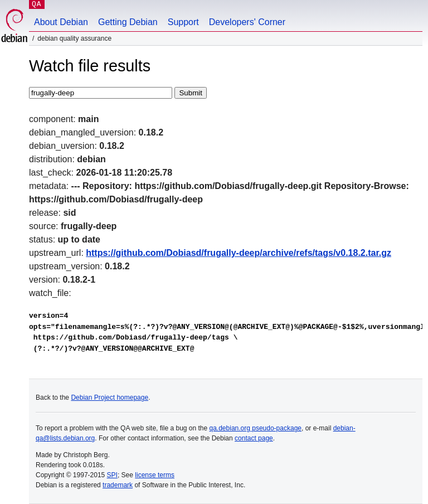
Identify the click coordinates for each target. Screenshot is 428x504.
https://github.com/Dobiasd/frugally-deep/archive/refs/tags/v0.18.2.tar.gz (239, 253)
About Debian (61, 22)
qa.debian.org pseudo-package (256, 428)
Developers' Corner (247, 22)
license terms (155, 475)
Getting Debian (128, 22)
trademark (118, 485)
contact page (254, 438)
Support (183, 22)
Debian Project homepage (110, 398)
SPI (112, 475)
